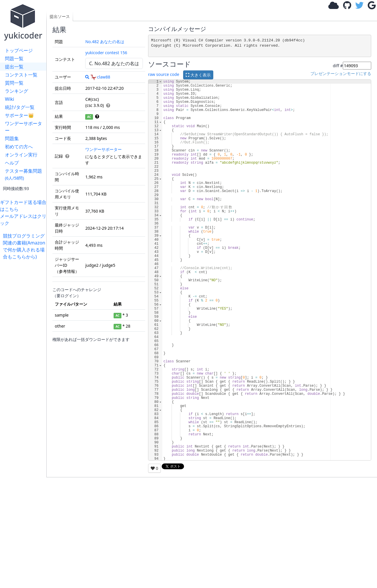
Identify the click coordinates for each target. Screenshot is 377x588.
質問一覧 (14, 83)
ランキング (17, 91)
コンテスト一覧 (21, 75)
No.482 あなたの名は (105, 42)
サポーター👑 (19, 115)
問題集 (12, 138)
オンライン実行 (21, 155)
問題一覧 (14, 59)
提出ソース (60, 16)
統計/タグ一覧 (20, 107)
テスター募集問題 (23, 174)
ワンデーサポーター (23, 127)
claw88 (100, 77)
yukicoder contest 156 (106, 53)
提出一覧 (14, 67)
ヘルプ (12, 163)
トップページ (19, 50)
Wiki (10, 99)
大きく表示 (198, 75)
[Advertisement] (25, 347)
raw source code (164, 75)
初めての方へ (19, 147)
